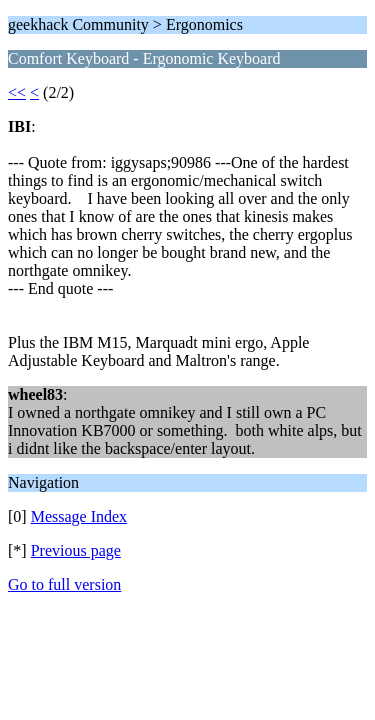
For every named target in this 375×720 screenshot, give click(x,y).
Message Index (79, 516)
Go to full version (64, 584)
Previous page (76, 550)
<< (17, 92)
